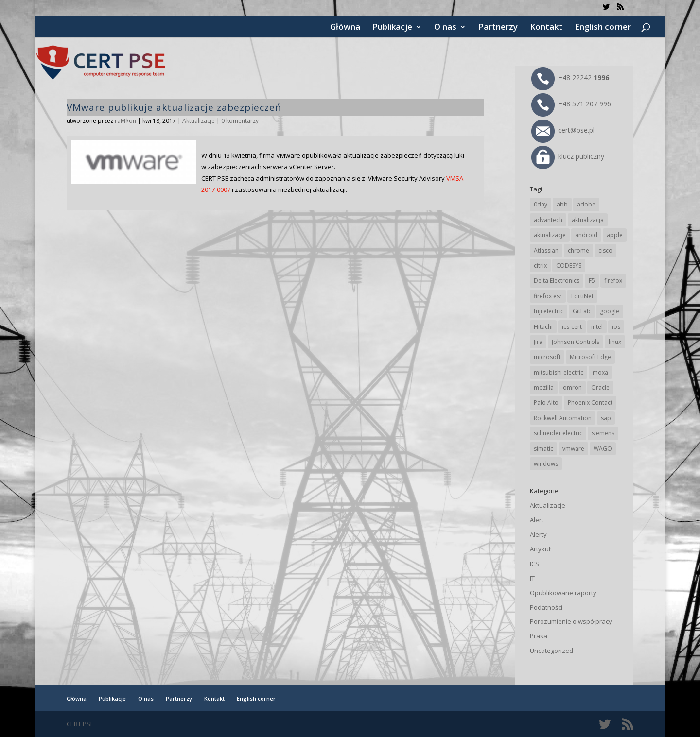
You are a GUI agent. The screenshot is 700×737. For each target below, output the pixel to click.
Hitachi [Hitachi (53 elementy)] (543, 327)
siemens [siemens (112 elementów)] (603, 433)
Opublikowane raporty (563, 593)
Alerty (538, 534)
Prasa (539, 636)
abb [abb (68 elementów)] (562, 204)
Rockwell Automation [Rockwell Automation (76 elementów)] (563, 418)
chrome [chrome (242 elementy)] (578, 250)
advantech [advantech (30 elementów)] (548, 220)
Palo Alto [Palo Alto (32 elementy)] (546, 403)
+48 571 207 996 (571, 104)
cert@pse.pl (563, 130)
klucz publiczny (568, 156)
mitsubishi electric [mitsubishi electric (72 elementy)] (559, 372)
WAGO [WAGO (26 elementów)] (603, 449)
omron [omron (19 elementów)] (572, 387)
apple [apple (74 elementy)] (615, 235)
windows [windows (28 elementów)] (546, 464)
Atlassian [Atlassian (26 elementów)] (546, 250)
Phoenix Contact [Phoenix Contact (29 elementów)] (590, 403)
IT (532, 578)
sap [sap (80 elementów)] (606, 418)
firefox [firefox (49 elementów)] (613, 281)
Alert (537, 520)
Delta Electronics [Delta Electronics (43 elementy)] (557, 281)
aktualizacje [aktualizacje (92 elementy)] (550, 235)
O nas (445, 28)
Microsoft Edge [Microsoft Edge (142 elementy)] (590, 357)
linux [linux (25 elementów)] (615, 342)
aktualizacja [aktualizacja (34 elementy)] (588, 220)
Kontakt (546, 28)
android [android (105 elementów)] (586, 235)
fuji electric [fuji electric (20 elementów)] (549, 311)
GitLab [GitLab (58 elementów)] (582, 311)
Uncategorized (551, 651)
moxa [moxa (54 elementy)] (600, 372)
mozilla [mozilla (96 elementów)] (544, 387)
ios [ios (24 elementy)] (616, 327)
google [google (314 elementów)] (610, 311)
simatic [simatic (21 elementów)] (543, 449)
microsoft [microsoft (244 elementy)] (547, 357)
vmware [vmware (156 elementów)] (573, 449)
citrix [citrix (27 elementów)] (540, 266)
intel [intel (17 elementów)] (597, 327)
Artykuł (540, 549)
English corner (603, 28)
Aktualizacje (199, 121)
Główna (345, 28)
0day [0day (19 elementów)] (541, 204)
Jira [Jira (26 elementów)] (538, 342)
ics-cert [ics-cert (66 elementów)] (572, 327)
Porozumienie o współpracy (571, 621)
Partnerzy (498, 28)
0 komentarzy (240, 121)
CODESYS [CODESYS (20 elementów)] (569, 266)
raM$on (125, 121)
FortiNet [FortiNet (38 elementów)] (582, 296)
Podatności (546, 607)
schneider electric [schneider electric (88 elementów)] (558, 433)
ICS (534, 564)
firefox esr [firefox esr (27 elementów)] (548, 296)
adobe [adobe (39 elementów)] (586, 204)
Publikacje (392, 28)
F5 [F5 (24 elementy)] (592, 281)
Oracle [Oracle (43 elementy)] (600, 387)
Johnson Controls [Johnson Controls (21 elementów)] (576, 342)
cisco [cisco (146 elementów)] (605, 250)
